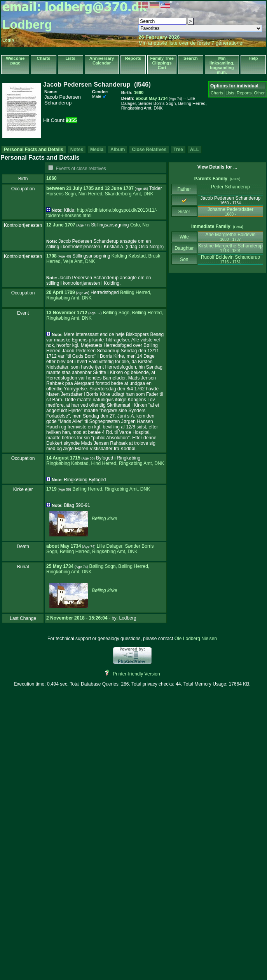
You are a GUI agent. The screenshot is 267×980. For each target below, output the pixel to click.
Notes (77, 150)
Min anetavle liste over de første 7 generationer (191, 43)
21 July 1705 (80, 188)
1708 (51, 256)
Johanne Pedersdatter (230, 211)
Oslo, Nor (140, 225)
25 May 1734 (60, 566)
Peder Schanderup (230, 189)
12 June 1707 (119, 188)
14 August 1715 (63, 458)
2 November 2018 (65, 618)
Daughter (184, 248)
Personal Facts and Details (34, 150)
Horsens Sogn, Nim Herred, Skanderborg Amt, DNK (100, 194)
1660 (51, 178)
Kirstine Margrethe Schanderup (230, 248)
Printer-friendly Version (136, 674)
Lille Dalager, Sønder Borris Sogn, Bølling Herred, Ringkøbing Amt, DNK (100, 549)
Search (191, 58)
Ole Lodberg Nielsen (196, 639)
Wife (184, 237)
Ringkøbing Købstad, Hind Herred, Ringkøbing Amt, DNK (105, 463)
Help (253, 58)
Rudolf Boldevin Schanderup (230, 259)
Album (118, 150)
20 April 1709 (61, 292)
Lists (70, 58)
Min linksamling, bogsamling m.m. (222, 65)
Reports (133, 58)
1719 (51, 489)
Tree (178, 150)
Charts (44, 58)
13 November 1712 (67, 313)
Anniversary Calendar (102, 61)
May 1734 (71, 546)
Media (97, 150)
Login (8, 40)
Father (184, 189)
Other (259, 93)
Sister (184, 212)
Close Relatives (149, 150)
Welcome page (15, 61)
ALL (195, 150)
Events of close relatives (81, 169)
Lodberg (27, 24)
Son (184, 259)
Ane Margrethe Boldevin (231, 237)
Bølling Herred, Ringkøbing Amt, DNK (111, 489)
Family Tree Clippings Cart (162, 63)
